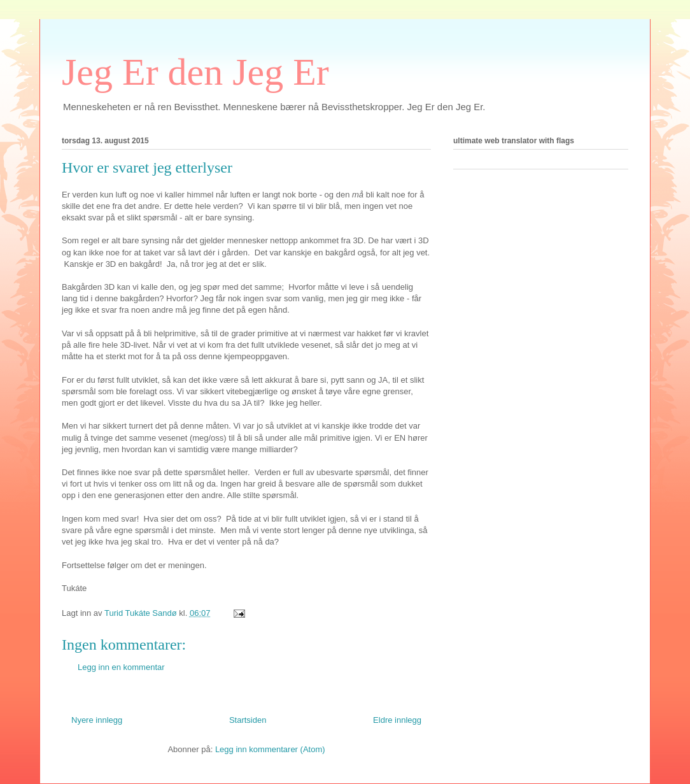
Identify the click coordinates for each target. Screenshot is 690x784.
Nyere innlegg (97, 720)
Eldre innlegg (397, 720)
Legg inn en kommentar (121, 667)
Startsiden (248, 720)
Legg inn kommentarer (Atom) (270, 749)
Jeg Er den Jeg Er (195, 72)
